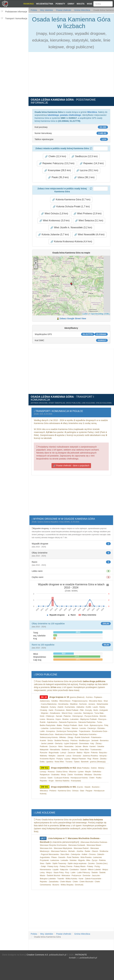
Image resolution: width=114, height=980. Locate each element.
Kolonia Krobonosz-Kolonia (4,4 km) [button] (71, 242)
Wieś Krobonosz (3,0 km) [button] (54, 221)
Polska (34, 10)
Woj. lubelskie (46, 10)
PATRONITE (81, 955)
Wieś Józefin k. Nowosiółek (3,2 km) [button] (71, 228)
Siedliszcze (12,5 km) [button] (85, 156)
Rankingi (29, 4)
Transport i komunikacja (16, 18)
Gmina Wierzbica (82, 10)
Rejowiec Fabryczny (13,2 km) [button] (57, 163)
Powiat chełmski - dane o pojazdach (71, 466)
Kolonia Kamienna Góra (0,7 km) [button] (71, 200)
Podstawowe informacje (16, 12)
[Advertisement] (15, 40)
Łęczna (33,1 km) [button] (87, 170)
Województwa (45, 4)
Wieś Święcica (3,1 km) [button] (89, 221)
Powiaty (60, 4)
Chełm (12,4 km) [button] (55, 156)
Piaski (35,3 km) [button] (58, 177)
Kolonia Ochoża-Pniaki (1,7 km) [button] (71, 207)
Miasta (81, 4)
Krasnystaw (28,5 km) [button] (58, 170)
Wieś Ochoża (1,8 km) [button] (55, 214)
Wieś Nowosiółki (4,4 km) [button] (89, 235)
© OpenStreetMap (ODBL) (100, 314)
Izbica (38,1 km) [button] (84, 177)
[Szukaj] (103, 4)
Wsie (90, 4)
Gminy (71, 4)
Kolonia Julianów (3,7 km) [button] (53, 235)
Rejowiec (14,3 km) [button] (92, 163)
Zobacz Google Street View (73, 318)
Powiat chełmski (63, 10)
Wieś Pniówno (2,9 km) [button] (88, 214)
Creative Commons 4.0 (37, 955)
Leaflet (85, 314)
